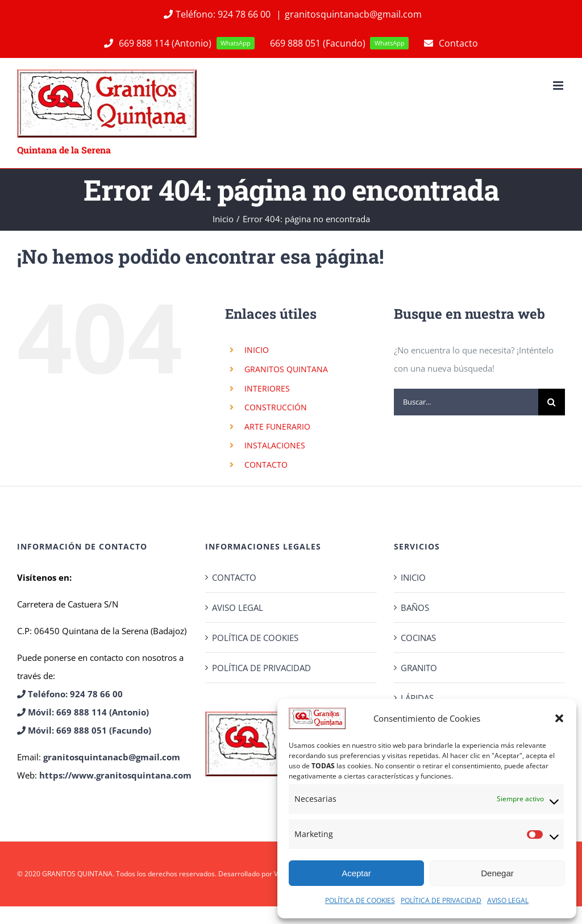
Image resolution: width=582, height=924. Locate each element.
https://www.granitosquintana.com (115, 775)
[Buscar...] (466, 402)
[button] (559, 718)
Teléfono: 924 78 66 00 (217, 14)
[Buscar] (552, 402)
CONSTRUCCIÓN (276, 407)
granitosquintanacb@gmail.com (353, 14)
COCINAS (418, 638)
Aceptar (356, 873)
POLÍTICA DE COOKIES (360, 900)
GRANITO (419, 668)
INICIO (257, 350)
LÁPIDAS (417, 698)
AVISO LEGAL (508, 900)
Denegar (497, 873)
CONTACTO (266, 465)
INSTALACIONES (275, 445)
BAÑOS (415, 607)
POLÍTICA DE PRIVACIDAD (441, 900)
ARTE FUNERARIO (277, 426)
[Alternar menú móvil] (559, 86)
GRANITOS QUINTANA (286, 369)
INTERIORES (267, 388)
